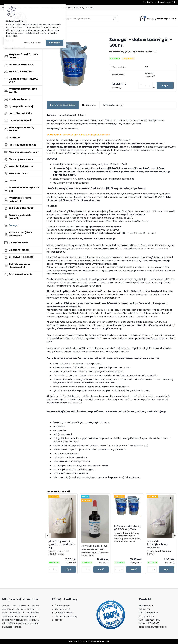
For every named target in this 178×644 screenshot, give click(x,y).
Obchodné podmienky (73, 8)
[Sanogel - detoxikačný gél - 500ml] (74, 64)
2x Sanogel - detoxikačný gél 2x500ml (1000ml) (128, 528)
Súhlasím (55, 43)
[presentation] (48, 536)
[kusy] (145, 85)
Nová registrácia (168, 2)
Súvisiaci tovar (113, 105)
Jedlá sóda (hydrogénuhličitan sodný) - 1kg (157, 544)
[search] (115, 20)
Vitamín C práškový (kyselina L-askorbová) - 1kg (62, 544)
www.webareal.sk (100, 641)
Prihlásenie (151, 2)
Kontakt (91, 8)
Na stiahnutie (89, 105)
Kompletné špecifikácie (63, 105)
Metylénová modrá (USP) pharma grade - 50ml (95, 547)
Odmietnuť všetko (33, 43)
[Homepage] (3, 8)
